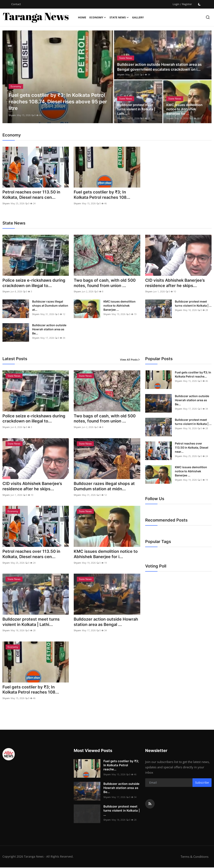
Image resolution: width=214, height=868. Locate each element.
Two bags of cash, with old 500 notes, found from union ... (105, 283)
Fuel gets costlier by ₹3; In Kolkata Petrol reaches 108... (102, 195)
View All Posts (130, 360)
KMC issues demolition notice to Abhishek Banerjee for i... (106, 555)
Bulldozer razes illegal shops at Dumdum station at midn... (104, 487)
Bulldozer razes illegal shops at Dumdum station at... (50, 306)
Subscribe (202, 783)
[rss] (150, 804)
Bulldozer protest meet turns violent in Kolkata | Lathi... (31, 623)
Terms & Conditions (195, 857)
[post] (58, 77)
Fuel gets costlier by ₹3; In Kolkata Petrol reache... (193, 375)
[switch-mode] (199, 4)
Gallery (138, 17)
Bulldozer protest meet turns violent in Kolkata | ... (193, 304)
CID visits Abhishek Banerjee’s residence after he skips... (175, 283)
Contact (16, 4)
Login (176, 4)
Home (82, 17)
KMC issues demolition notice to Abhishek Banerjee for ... (184, 109)
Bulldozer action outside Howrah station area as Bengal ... (106, 623)
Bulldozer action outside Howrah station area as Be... (49, 329)
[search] (208, 17)
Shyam (12, 115)
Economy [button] (98, 17)
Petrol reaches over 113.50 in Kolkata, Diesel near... (192, 448)
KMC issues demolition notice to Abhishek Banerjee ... (119, 306)
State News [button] (119, 17)
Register (187, 4)
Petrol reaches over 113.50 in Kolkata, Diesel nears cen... (31, 195)
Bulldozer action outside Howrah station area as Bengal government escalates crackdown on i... (159, 67)
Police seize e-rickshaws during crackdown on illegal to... (34, 283)
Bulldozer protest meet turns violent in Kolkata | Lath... (136, 109)
